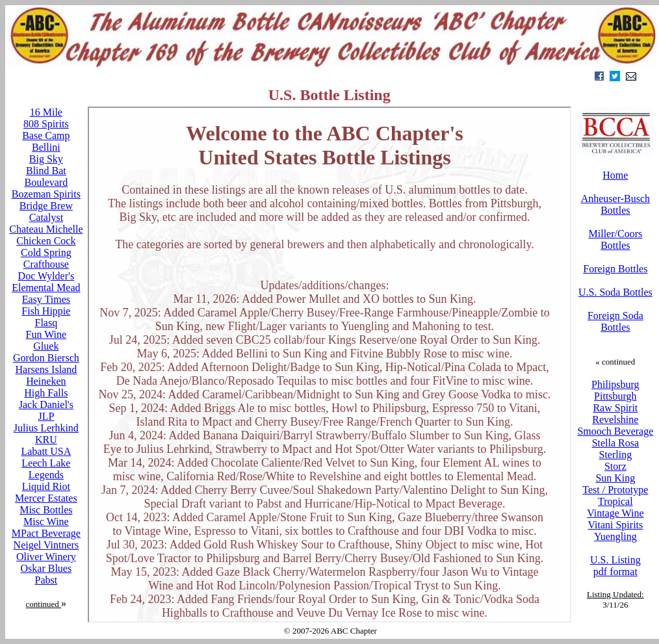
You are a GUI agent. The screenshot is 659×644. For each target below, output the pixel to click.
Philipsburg (615, 384)
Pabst (46, 580)
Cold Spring (46, 252)
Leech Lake (46, 463)
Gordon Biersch (46, 358)
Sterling (616, 455)
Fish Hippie (46, 311)
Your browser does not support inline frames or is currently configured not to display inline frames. (329, 365)
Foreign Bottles (615, 269)
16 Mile (46, 112)
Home (615, 175)
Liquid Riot (46, 486)
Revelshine (615, 419)
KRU (46, 440)
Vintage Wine (615, 513)
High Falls (46, 393)
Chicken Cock (46, 241)
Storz (615, 466)
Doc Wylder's (46, 276)
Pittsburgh (615, 396)
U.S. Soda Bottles (615, 292)
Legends (46, 475)
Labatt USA (46, 451)
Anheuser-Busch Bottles (615, 204)
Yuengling (615, 536)
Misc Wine (46, 522)
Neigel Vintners (46, 545)
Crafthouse (46, 264)
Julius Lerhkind (46, 428)
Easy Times (46, 299)
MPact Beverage (46, 533)
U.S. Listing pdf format (615, 566)
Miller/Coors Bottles (616, 239)
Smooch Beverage (615, 431)
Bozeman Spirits (46, 194)
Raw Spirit (615, 408)
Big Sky (46, 159)
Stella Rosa (615, 443)
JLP (46, 416)
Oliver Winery (46, 557)
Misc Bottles (46, 510)
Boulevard (46, 182)
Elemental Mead (46, 288)
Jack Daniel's (46, 405)
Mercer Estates (46, 498)
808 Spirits (46, 124)
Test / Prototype (615, 490)
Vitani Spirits (615, 525)
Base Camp (46, 135)
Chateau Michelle (46, 229)
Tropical (615, 501)
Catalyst (46, 217)
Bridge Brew (46, 206)
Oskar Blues (46, 568)
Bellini (46, 147)
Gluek (46, 346)
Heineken (46, 381)
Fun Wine (46, 334)
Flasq (46, 323)
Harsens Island (46, 369)
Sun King (615, 478)
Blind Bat (46, 171)
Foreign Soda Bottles (615, 321)
